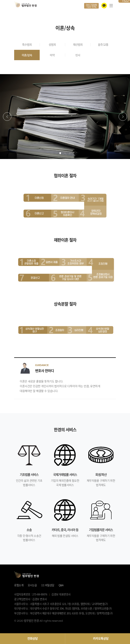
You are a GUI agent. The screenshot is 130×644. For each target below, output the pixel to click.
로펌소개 (19, 585)
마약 (52, 55)
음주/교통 (103, 44)
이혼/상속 (27, 55)
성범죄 (52, 44)
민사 (78, 55)
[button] (7, 117)
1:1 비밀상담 (48, 585)
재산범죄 (78, 44)
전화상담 (32, 638)
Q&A (61, 585)
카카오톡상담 (101, 638)
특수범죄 (27, 44)
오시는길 (32, 585)
